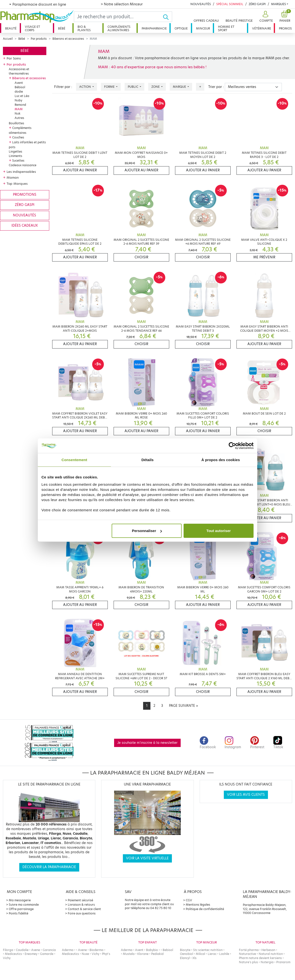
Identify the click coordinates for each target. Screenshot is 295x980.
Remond (20, 105)
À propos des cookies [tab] (221, 460)
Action (85, 87)
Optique (181, 28)
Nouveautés (201, 4)
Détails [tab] (147, 460)
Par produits (39, 39)
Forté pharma (249, 950)
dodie (19, 92)
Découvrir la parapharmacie (49, 867)
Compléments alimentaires (119, 28)
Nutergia (267, 962)
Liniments (15, 156)
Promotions (25, 195)
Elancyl (185, 958)
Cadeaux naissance (23, 165)
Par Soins (14, 58)
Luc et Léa (22, 96)
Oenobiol (187, 954)
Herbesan (268, 950)
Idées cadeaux (25, 226)
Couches (18, 137)
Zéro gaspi (25, 205)
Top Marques (17, 184)
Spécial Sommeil (230, 4)
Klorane (143, 954)
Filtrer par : (63, 87)
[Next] (183, 706)
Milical (200, 954)
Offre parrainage (21, 909)
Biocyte (185, 950)
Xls (194, 958)
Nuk (18, 113)
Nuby (18, 100)
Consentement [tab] (74, 460)
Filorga (8, 950)
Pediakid (157, 954)
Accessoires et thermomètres (19, 71)
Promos (285, 28)
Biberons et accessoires (68, 39)
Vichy (7, 958)
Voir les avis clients (246, 795)
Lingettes (15, 151)
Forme (110, 87)
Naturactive (247, 954)
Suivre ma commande (24, 905)
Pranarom (283, 962)
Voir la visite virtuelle (147, 858)
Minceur (203, 28)
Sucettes (18, 160)
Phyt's (106, 954)
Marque (180, 87)
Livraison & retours (81, 905)
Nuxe (85, 954)
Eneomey (31, 954)
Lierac (212, 954)
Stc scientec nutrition (208, 950)
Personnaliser (147, 531)
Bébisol (20, 87)
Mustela (129, 954)
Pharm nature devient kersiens (260, 958)
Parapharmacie (154, 28)
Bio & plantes (84, 28)
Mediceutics (13, 954)
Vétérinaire (262, 28)
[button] (265, 17)
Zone (156, 87)
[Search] (118, 17)
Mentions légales (198, 905)
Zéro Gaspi (257, 4)
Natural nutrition (271, 954)
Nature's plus (248, 962)
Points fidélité (19, 913)
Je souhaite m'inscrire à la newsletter (147, 743)
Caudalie (22, 950)
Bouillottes (16, 123)
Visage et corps (32, 28)
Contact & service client (84, 909)
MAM (19, 109)
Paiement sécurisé (80, 900)
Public (133, 87)
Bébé (62, 28)
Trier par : (216, 87)
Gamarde (47, 954)
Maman (13, 177)
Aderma (68, 950)
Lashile (224, 954)
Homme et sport (226, 28)
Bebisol (168, 950)
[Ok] (167, 17)
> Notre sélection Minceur (122, 4)
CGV (189, 900)
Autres (19, 118)
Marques (279, 4)
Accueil (8, 39)
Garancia (49, 950)
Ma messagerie (20, 900)
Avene (36, 950)
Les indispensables (21, 172)
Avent (19, 83)
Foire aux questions (82, 913)
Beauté (11, 28)
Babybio (152, 950)
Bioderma (96, 950)
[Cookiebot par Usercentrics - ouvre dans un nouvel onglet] (232, 446)
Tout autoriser (219, 531)
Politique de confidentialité (205, 909)
